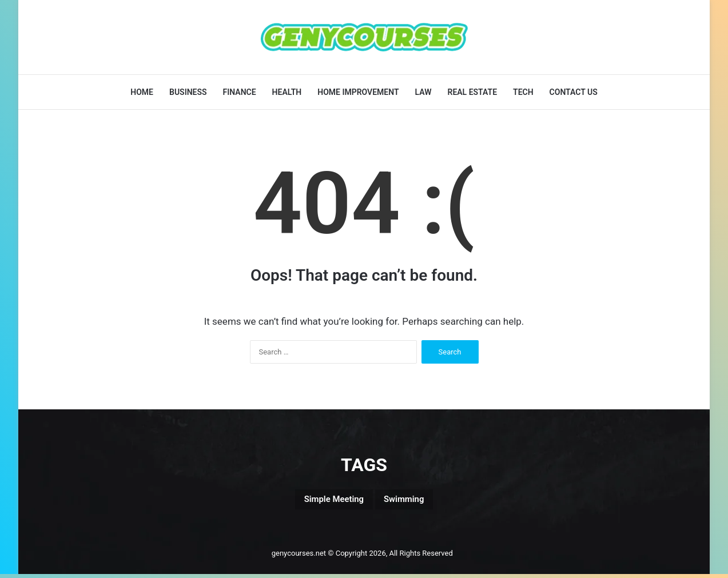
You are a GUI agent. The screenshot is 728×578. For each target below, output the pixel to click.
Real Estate (472, 92)
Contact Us (574, 92)
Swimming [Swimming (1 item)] (415, 501)
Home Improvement (358, 92)
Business (188, 92)
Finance (240, 92)
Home (142, 92)
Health (287, 92)
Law (423, 92)
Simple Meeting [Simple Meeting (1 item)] (325, 501)
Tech (523, 92)
